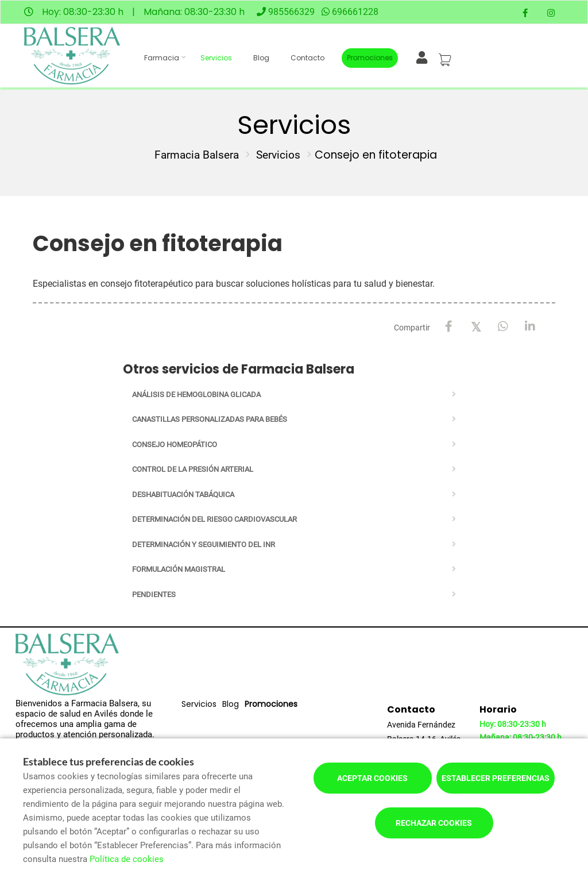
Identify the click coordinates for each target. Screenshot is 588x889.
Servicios (216, 58)
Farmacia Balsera (197, 155)
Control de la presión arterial (193, 469)
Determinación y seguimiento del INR (204, 544)
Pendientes (154, 594)
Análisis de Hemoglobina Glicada (196, 395)
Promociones (370, 58)
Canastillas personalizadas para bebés (210, 419)
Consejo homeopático (175, 444)
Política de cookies (127, 859)
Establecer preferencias (496, 778)
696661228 (355, 12)
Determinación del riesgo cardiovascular (214, 519)
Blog (261, 58)
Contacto (307, 58)
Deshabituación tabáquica (183, 494)
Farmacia (162, 58)
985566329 (291, 12)
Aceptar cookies (372, 778)
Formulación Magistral (179, 569)
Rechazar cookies (434, 823)
